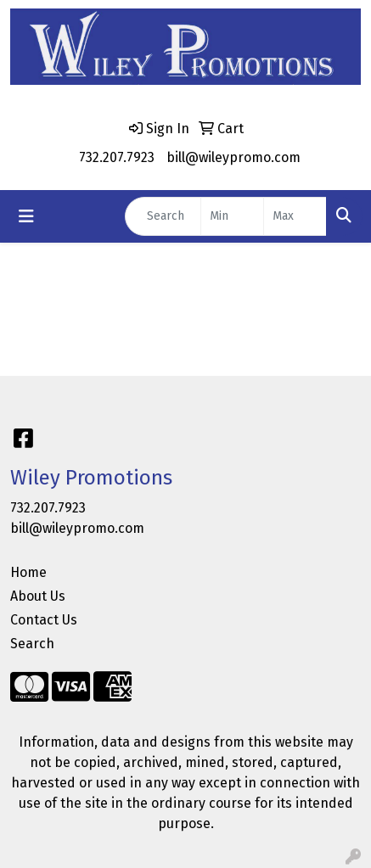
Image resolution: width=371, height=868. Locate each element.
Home (28, 572)
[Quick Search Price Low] (232, 216)
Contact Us (44, 620)
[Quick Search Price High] (295, 216)
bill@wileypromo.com (233, 157)
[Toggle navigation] (26, 216)
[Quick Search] (163, 216)
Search (32, 644)
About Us (38, 596)
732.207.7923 (117, 157)
